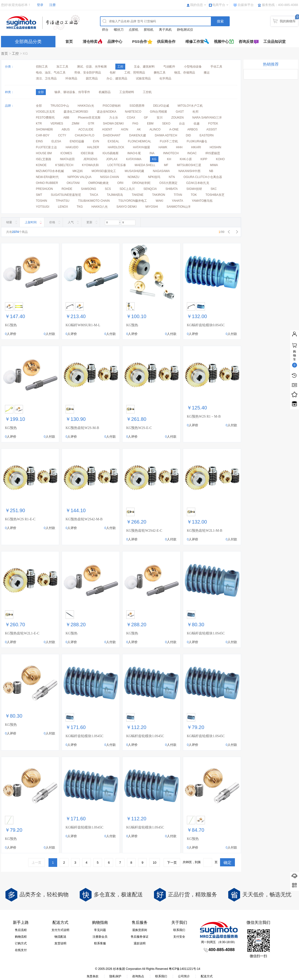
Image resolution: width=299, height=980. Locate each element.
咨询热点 (138, 976)
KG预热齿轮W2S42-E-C (144, 531)
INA (152, 153)
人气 (71, 222)
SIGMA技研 (194, 189)
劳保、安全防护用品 (88, 73)
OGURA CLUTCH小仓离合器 (203, 177)
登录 (40, 5)
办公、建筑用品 (117, 78)
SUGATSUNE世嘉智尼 (66, 195)
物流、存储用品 (185, 73)
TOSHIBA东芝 (215, 195)
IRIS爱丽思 (213, 153)
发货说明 (60, 943)
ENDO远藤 (77, 141)
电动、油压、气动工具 (51, 73)
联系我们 (179, 930)
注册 (52, 5)
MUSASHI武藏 (135, 171)
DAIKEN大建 (138, 135)
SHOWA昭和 (44, 129)
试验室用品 (143, 78)
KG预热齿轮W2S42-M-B (84, 519)
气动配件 (169, 67)
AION (125, 129)
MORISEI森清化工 (104, 171)
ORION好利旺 (141, 183)
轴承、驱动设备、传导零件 (72, 92)
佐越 (197, 124)
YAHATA (177, 201)
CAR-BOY (43, 135)
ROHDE (67, 189)
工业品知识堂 (274, 41)
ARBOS (193, 129)
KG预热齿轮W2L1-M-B (205, 531)
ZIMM (76, 124)
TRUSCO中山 (60, 106)
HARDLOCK (116, 147)
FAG (135, 124)
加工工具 (62, 67)
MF (166, 165)
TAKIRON (159, 195)
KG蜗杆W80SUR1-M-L (83, 325)
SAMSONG (88, 189)
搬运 (207, 73)
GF (146, 118)
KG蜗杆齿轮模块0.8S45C (206, 325)
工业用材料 (127, 92)
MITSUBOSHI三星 (189, 165)
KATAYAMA (134, 159)
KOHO (220, 159)
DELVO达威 (161, 106)
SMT (39, 195)
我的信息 (197, 5)
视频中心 (221, 41)
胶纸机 (149, 30)
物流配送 (60, 937)
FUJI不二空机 (169, 141)
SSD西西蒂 (137, 106)
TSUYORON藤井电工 (133, 201)
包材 (113, 73)
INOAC (192, 153)
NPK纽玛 (154, 177)
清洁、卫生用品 (46, 78)
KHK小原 (186, 159)
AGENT (107, 129)
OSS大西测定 (168, 183)
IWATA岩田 (67, 159)
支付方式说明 (60, 930)
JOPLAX (112, 159)
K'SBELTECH (64, 165)
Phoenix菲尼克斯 (89, 118)
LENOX (63, 207)
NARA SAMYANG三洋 (207, 118)
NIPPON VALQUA (79, 177)
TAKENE (137, 195)
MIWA (214, 165)
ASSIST (212, 129)
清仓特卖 (90, 41)
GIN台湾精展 (159, 112)
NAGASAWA (161, 171)
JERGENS (90, 159)
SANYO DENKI (126, 207)
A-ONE (174, 129)
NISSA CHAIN (110, 177)
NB (211, 171)
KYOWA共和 (90, 165)
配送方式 (207, 976)
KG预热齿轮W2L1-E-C (22, 633)
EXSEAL (113, 141)
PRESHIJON (44, 189)
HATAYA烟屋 (141, 147)
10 (154, 863)
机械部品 (105, 92)
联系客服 (100, 943)
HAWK (163, 147)
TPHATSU (62, 201)
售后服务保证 (140, 937)
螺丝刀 (119, 30)
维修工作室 (195, 41)
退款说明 (140, 943)
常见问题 (100, 930)
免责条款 (93, 976)
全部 (39, 106)
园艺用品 (92, 78)
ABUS (66, 129)
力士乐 (114, 118)
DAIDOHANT (112, 135)
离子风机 (165, 30)
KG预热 (11, 325)
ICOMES (66, 153)
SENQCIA (150, 189)
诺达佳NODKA (107, 112)
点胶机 (134, 30)
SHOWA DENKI (113, 124)
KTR (39, 124)
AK (139, 129)
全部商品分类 (28, 42)
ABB (66, 118)
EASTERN (207, 135)
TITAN (178, 195)
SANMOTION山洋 (179, 207)
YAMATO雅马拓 (202, 201)
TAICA (94, 195)
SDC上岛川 (127, 189)
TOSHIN (41, 201)
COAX (131, 118)
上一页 (37, 863)
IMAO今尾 (134, 153)
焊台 (105, 30)
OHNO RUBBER (47, 183)
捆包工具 (160, 73)
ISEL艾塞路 (44, 159)
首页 (69, 41)
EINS (39, 141)
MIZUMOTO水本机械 (50, 171)
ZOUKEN (177, 118)
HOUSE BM (44, 153)
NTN (172, 177)
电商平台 (219, 5)
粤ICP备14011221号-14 (185, 969)
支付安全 (179, 937)
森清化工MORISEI (76, 112)
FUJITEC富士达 (46, 147)
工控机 (147, 92)
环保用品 (71, 78)
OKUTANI (73, 183)
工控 (15, 53)
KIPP (204, 159)
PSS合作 (140, 41)
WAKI (159, 201)
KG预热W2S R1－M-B (204, 416)
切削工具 (42, 67)
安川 (160, 118)
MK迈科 (78, 171)
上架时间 (31, 222)
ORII (120, 183)
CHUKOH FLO (85, 135)
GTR (91, 124)
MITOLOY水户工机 (190, 106)
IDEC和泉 (87, 153)
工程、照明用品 (135, 73)
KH (169, 159)
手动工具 (216, 67)
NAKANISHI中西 (189, 171)
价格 (52, 222)
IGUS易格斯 (111, 153)
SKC (214, 189)
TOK (194, 195)
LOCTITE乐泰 (117, 165)
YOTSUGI (43, 207)
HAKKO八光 (100, 207)
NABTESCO (133, 112)
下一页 (172, 863)
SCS (108, 189)
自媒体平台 (246, 5)
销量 (9, 222)
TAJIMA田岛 (115, 195)
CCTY (62, 135)
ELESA (56, 141)
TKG (80, 207)
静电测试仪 (185, 30)
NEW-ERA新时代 (47, 177)
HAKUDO (72, 147)
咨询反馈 (246, 41)
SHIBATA (172, 189)
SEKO (166, 124)
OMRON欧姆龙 (99, 183)
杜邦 (196, 112)
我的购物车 (288, 21)
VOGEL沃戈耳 (45, 112)
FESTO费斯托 (45, 118)
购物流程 (21, 937)
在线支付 (21, 950)
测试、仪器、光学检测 (92, 67)
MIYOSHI (152, 207)
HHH (179, 147)
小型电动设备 (193, 67)
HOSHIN (215, 147)
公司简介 (184, 976)
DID (188, 135)
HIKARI (196, 147)
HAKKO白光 (86, 106)
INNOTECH (171, 153)
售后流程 (21, 930)
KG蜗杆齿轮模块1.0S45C (206, 633)
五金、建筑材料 (144, 67)
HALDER (93, 147)
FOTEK (213, 124)
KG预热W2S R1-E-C (20, 519)
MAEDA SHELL (145, 165)
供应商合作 (166, 41)
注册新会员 (100, 937)
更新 (89, 222)
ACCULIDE (86, 129)
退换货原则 (140, 930)
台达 (182, 124)
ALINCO (155, 129)
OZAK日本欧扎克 (198, 183)
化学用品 (165, 78)
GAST (180, 112)
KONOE (41, 165)
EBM (150, 124)
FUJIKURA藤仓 (197, 141)
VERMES (57, 124)
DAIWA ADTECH (166, 135)
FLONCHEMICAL (140, 141)
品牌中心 (115, 41)
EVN (96, 141)
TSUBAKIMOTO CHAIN (94, 201)
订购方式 (21, 943)
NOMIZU (134, 177)
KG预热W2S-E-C (139, 428)
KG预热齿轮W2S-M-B (82, 428)
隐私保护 (115, 976)
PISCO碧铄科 (112, 106)
